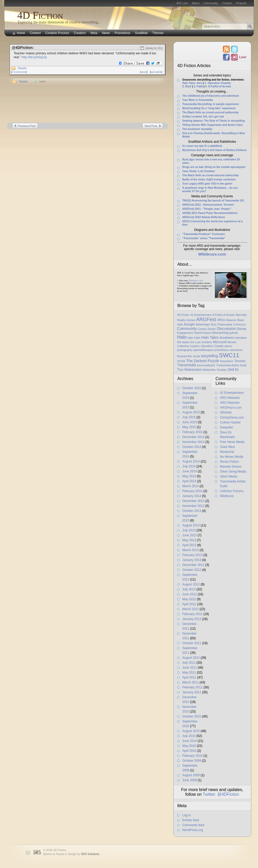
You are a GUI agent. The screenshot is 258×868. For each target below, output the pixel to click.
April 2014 (189, 481)
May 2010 (189, 746)
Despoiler (227, 427)
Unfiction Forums (232, 491)
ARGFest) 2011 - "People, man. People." (207, 209)
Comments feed (193, 825)
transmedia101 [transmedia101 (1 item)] (206, 365)
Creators (80, 33)
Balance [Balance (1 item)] (231, 320)
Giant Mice (227, 447)
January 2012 (192, 619)
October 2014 (192, 447)
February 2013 (193, 555)
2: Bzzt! (187, 86)
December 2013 (193, 501)
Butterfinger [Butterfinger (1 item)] (203, 324)
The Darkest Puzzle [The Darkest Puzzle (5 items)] (203, 361)
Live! (243, 57)
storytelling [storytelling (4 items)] (209, 356)
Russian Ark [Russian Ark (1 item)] (185, 356)
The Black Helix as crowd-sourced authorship (211, 112)
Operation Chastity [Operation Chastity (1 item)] (212, 346)
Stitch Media (229, 477)
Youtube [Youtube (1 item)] (221, 370)
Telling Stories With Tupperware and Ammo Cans (213, 125)
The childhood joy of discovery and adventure (211, 96)
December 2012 (193, 565)
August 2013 (191, 525)
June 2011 (190, 668)
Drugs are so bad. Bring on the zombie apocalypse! (214, 167)
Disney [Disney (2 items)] (242, 329)
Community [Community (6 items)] (187, 328)
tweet (144, 72)
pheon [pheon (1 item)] (228, 346)
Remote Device (231, 467)
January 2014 (192, 496)
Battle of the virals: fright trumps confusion (209, 180)
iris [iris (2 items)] (179, 342)
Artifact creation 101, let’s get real (203, 117)
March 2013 (191, 550)
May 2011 (189, 673)
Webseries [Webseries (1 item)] (209, 370)
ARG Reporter (230, 403)
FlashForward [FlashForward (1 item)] (202, 333)
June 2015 (190, 422)
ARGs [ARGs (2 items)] (221, 320)
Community (211, 3)
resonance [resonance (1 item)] (236, 350)
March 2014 (191, 486)
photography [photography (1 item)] (185, 350)
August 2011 (191, 658)
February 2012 (193, 614)
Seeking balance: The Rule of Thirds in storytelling (214, 121)
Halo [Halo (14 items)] (182, 337)
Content (35, 33)
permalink (156, 72)
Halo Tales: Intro (193, 83)
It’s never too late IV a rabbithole (202, 146)
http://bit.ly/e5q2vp (34, 57)
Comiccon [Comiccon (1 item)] (239, 324)
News (106, 33)
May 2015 (189, 427)
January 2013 (192, 560)
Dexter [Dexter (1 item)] (212, 329)
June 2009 (190, 780)
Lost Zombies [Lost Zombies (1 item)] (204, 342)
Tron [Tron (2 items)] (180, 370)
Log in (187, 815)
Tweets (22, 68)
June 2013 (190, 535)
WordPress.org (193, 830)
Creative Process (57, 33)
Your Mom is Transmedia (198, 100)
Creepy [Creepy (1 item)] (202, 329)
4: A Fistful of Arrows (218, 86)
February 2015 (193, 432)
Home (21, 33)
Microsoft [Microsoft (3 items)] (220, 342)
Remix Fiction (230, 462)
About (196, 3)
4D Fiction (40, 15)
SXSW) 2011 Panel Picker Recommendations (210, 213)
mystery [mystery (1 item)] (195, 346)
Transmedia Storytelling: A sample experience (211, 104)
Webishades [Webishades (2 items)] (193, 370)
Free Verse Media (232, 442)
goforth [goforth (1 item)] (234, 333)
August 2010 (191, 731)
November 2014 (193, 442)
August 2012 (191, 584)
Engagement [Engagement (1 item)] (185, 333)
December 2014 (193, 437)
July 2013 (189, 530)
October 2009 (192, 761)
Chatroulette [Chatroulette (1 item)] (225, 324)
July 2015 (189, 417)
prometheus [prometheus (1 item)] (221, 350)
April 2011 (189, 677)
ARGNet (226, 413)
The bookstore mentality (197, 129)
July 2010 (189, 736)
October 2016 (192, 388)
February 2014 (193, 491)
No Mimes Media (232, 457)
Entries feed (191, 820)
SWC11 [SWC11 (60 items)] (229, 355)
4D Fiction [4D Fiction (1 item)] (183, 315)
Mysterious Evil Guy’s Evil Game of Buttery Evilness (215, 150)
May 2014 (189, 476)
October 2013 (192, 511)
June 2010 (190, 741)
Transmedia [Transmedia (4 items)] (187, 365)
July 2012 (189, 589)
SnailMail (141, 33)
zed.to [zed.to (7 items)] (233, 369)
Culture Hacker (230, 422)
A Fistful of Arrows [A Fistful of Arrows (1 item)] (224, 315)
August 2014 (191, 461)
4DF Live (182, 3)
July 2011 (189, 663)
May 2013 (189, 540)
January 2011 (192, 692)
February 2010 (193, 756)
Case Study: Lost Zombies (199, 171)
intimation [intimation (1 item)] (241, 338)
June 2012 (190, 594)
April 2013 (189, 545)
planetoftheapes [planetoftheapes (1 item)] (203, 350)
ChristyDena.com (232, 417)
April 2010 (189, 751)
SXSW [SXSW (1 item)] (181, 361)
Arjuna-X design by (78, 854)
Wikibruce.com (196, 280)
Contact (227, 3)
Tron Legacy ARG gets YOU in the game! (207, 184)
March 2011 (191, 682)
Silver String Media (233, 472)
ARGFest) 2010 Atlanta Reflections (204, 217)
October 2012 (192, 570)
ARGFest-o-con (231, 408)
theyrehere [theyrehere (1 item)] (227, 361)
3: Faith (198, 86)
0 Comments (19, 72)
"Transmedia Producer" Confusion (204, 234)
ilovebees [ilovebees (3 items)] (227, 338)
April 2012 (189, 604)
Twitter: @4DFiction (221, 794)
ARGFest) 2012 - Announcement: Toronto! (208, 205)
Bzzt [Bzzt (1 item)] (214, 324)
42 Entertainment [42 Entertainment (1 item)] (201, 315)
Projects (241, 3)
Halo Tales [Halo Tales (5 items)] (210, 337)
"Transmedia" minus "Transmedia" (204, 238)
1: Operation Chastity (218, 83)
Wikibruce (227, 496)
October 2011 (192, 643)
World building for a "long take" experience (209, 108)
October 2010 (192, 716)
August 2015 (191, 412)
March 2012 (191, 609)
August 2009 (191, 775)
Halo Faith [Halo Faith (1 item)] (194, 338)
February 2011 (193, 687)
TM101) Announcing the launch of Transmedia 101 (213, 201)
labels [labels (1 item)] (186, 342)
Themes (158, 33)
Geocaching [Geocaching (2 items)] (220, 333)
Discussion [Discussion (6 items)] (226, 328)
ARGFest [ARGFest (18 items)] (206, 319)
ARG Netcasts (230, 398)
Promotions (123, 33)
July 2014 (189, 466)
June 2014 (190, 471)
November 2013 (193, 506)
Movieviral (227, 452)
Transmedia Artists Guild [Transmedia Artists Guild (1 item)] (231, 365)
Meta (94, 33)
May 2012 (189, 599)
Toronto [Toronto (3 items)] (240, 361)
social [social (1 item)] (196, 356)
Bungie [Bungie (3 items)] (190, 324)
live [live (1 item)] (192, 342)
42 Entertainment (232, 393)
